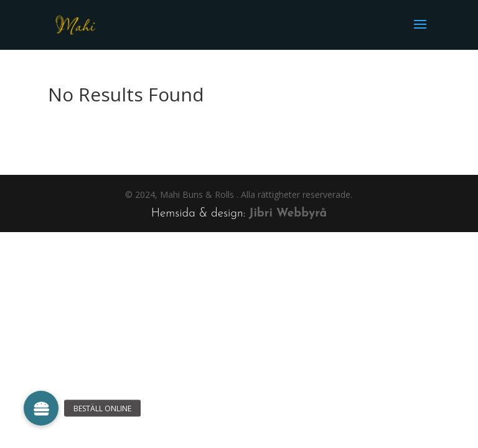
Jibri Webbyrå (288, 214)
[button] (41, 408)
